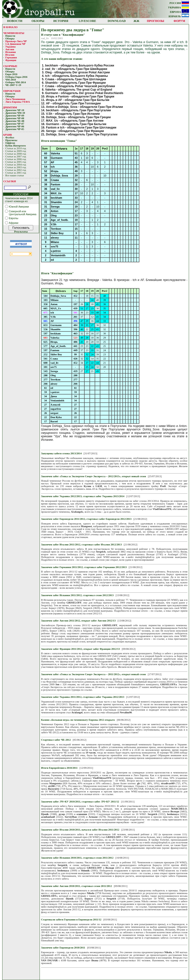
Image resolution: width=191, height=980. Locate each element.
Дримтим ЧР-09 (15, 116)
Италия (10, 55)
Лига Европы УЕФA (18, 102)
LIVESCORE (87, 21)
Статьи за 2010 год (16, 148)
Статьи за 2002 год (16, 170)
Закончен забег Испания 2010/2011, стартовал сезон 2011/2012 (77, 858)
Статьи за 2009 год (16, 151)
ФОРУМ (179, 21)
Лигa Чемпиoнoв (16, 99)
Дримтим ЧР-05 (15, 129)
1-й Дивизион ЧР (16, 44)
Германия (11, 57)
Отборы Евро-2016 (16, 77)
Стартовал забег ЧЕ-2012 (56, 740)
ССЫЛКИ (10, 181)
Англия (10, 49)
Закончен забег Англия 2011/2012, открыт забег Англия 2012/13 (78, 621)
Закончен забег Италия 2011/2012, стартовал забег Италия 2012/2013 (81, 545)
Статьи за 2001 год (16, 173)
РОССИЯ (179, 3)
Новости (10, 36)
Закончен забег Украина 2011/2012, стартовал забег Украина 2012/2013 (83, 697)
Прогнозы (11, 140)
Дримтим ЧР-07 (15, 124)
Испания (11, 52)
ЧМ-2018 (11, 80)
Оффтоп (10, 143)
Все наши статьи (15, 175)
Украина (11, 47)
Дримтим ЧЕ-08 (15, 121)
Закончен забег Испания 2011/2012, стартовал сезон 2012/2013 (77, 595)
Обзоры (10, 39)
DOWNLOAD (117, 21)
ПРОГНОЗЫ (156, 21)
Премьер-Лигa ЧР (16, 41)
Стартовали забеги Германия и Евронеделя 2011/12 (71, 920)
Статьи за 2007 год (16, 156)
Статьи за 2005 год (16, 162)
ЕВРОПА (179, 12)
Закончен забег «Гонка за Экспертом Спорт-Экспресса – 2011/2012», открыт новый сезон (93, 674)
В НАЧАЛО (11, 27)
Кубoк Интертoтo (16, 146)
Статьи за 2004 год (16, 165)
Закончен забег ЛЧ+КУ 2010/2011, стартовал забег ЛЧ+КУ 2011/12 (80, 802)
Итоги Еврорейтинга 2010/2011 (59, 768)
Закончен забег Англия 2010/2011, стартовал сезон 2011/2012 (76, 886)
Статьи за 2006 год (16, 159)
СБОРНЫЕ (10, 66)
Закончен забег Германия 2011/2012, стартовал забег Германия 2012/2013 (84, 567)
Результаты (21, 232)
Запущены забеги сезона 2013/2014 (61, 453)
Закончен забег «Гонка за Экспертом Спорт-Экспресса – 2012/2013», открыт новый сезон (94, 476)
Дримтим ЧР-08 (15, 118)
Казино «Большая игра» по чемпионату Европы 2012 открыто (78, 720)
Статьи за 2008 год (16, 154)
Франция (11, 60)
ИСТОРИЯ (61, 21)
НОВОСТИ (15, 21)
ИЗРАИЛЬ (179, 16)
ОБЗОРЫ (38, 21)
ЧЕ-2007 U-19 (13, 85)
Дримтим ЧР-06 (15, 126)
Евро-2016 (11, 74)
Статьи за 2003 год (16, 167)
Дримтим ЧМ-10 (15, 113)
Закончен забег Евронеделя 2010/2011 (63, 948)
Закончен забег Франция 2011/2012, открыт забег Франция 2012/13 (81, 649)
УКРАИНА (178, 8)
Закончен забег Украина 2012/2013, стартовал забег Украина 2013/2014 (83, 496)
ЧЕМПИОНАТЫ (14, 33)
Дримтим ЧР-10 (15, 110)
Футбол (10, 138)
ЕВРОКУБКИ (12, 91)
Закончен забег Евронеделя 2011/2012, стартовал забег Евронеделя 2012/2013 (86, 519)
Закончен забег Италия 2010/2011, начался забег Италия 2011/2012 (80, 830)
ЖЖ (136, 21)
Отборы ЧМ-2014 (16, 82)
